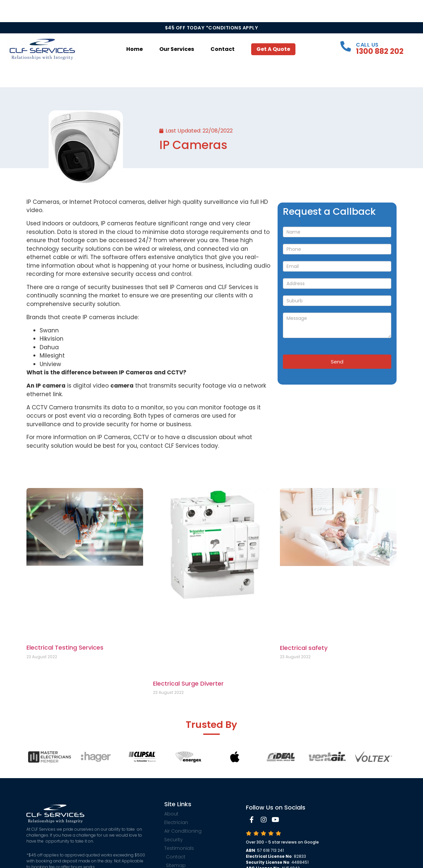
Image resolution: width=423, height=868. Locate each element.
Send (337, 362)
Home (135, 49)
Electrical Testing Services (65, 647)
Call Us (367, 45)
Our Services (177, 49)
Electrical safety (304, 648)
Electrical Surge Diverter (188, 683)
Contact (223, 49)
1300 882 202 (380, 51)
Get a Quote (273, 49)
